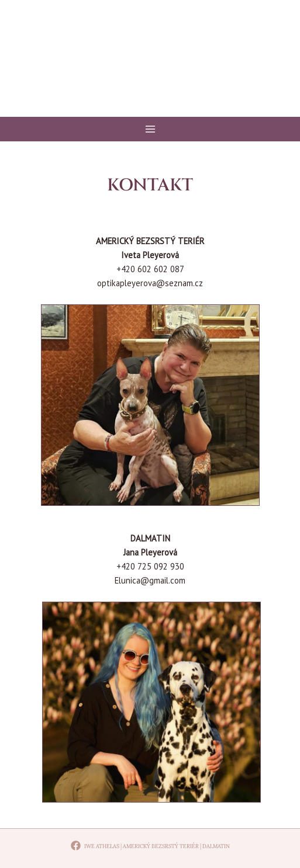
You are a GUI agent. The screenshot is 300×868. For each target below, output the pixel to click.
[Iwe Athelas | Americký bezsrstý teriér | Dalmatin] (150, 846)
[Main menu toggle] (150, 129)
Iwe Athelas (150, 70)
